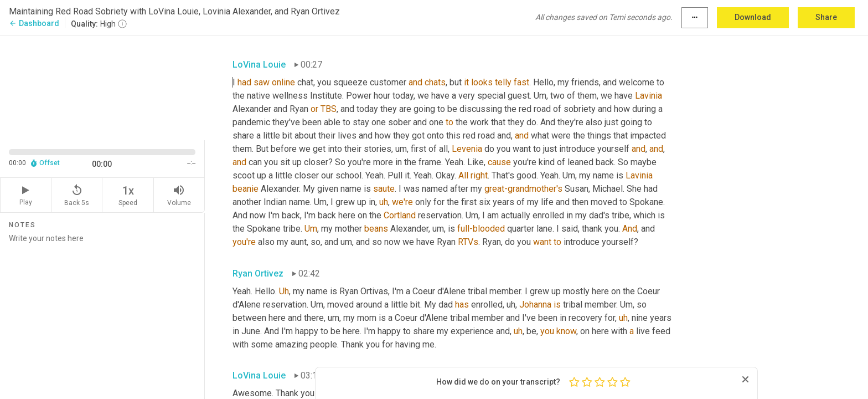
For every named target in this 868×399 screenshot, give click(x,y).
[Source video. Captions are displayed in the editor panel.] (102, 87)
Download (753, 17)
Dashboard (34, 23)
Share (826, 17)
